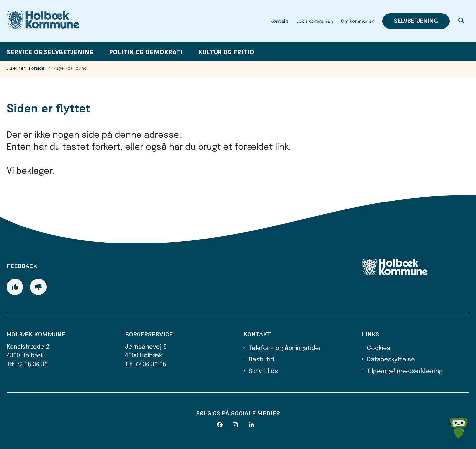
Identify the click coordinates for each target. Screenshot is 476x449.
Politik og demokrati (146, 52)
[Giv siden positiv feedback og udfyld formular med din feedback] (15, 287)
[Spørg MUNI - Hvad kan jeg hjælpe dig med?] (459, 428)
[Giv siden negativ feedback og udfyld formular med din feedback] (38, 287)
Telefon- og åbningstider (285, 348)
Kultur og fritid (226, 52)
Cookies (379, 348)
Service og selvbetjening (50, 52)
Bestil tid (261, 360)
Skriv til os (263, 371)
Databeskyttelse (391, 360)
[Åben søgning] (461, 21)
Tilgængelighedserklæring (405, 371)
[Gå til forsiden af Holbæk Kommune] (43, 21)
